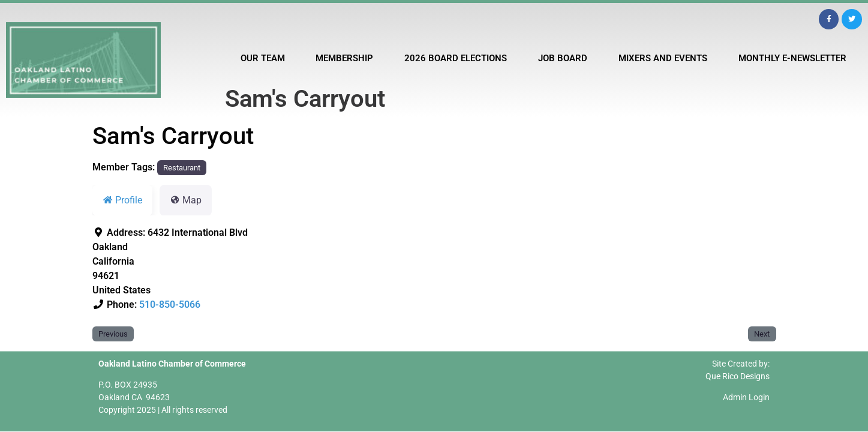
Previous (113, 334)
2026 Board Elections (456, 58)
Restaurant (182, 168)
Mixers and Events (663, 58)
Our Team (263, 58)
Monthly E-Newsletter (792, 58)
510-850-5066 (170, 304)
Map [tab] (186, 200)
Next (762, 334)
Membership (344, 58)
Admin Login (746, 397)
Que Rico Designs (738, 376)
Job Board (563, 58)
